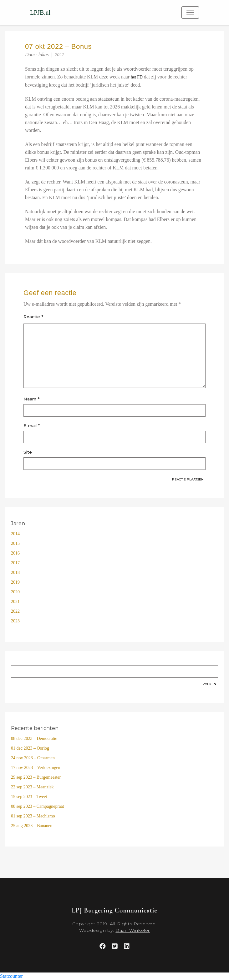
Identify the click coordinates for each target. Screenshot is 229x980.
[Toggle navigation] (190, 13)
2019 (15, 582)
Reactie (33, 317)
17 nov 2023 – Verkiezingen (36, 768)
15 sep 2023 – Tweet (29, 797)
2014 (15, 534)
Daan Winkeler (133, 930)
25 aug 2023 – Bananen (32, 826)
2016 (15, 553)
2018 (15, 573)
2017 (15, 563)
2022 (59, 55)
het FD (137, 77)
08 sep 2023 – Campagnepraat (38, 806)
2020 (15, 592)
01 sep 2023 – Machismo (33, 816)
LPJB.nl (40, 13)
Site (28, 452)
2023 (15, 621)
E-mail (32, 425)
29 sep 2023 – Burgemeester (36, 777)
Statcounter (11, 976)
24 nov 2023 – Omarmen (33, 758)
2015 (15, 543)
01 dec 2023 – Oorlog (30, 748)
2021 (15, 602)
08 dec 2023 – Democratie (34, 739)
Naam (31, 399)
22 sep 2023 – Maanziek (32, 787)
